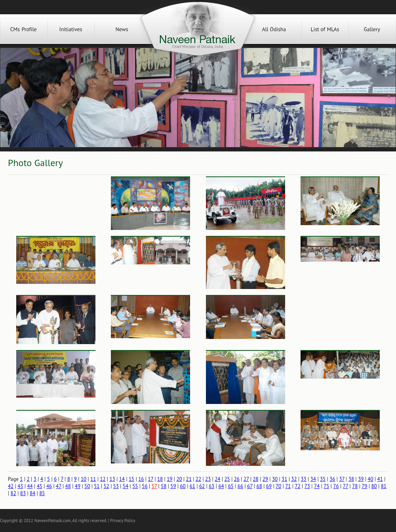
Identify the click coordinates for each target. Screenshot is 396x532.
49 (78, 486)
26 (237, 479)
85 (42, 493)
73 (307, 486)
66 (240, 486)
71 (288, 486)
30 (275, 479)
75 (326, 486)
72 (297, 486)
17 (150, 479)
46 (49, 486)
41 (380, 479)
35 (323, 479)
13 (112, 479)
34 (313, 479)
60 (183, 486)
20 (179, 479)
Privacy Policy (123, 521)
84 (32, 493)
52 (106, 486)
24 (217, 479)
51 (97, 486)
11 (93, 479)
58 (164, 486)
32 (294, 479)
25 (227, 479)
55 (135, 486)
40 (370, 479)
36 (332, 479)
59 (173, 486)
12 (103, 479)
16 (141, 479)
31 (284, 479)
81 (384, 486)
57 (154, 486)
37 (342, 479)
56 (145, 486)
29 (265, 479)
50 (87, 486)
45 (40, 486)
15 (131, 479)
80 (374, 486)
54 (126, 486)
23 (208, 479)
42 (11, 486)
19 (169, 479)
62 (202, 486)
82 (13, 493)
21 (189, 479)
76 (336, 486)
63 (211, 486)
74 (317, 486)
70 (278, 486)
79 (364, 486)
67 (250, 486)
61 (192, 486)
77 (346, 486)
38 (351, 479)
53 (116, 486)
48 (68, 486)
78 (355, 486)
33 (304, 479)
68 (259, 486)
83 (23, 493)
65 (231, 486)
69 (269, 486)
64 (221, 486)
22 (198, 479)
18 (160, 479)
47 (58, 486)
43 (20, 486)
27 (246, 479)
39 (361, 479)
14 (122, 479)
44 (30, 486)
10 (84, 479)
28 (255, 479)
